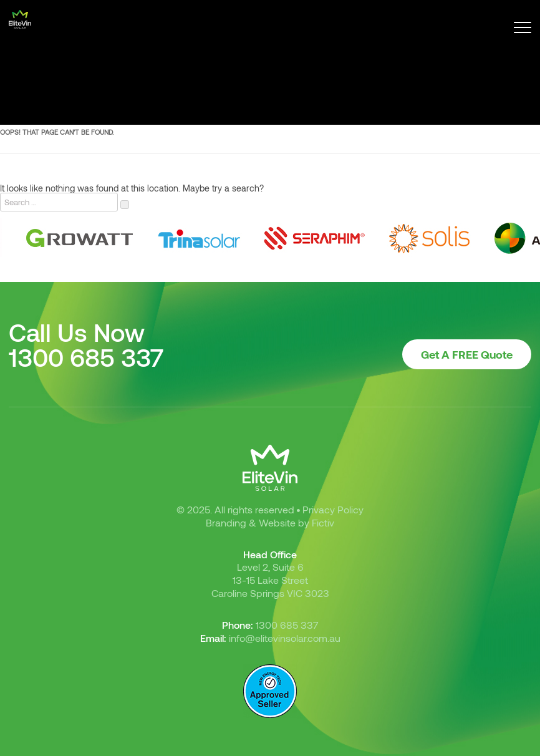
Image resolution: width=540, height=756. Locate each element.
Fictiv (323, 522)
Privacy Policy (333, 509)
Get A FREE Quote (467, 354)
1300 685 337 (86, 357)
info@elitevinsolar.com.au (285, 638)
